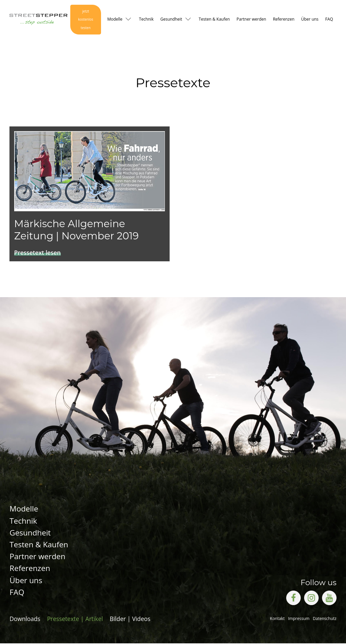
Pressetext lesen (38, 253)
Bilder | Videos (130, 619)
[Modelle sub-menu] (130, 20)
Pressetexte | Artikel (75, 619)
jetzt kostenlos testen (85, 20)
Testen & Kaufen (214, 19)
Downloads (25, 619)
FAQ (329, 19)
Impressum (299, 619)
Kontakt (277, 619)
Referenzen (284, 19)
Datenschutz (325, 619)
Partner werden (251, 19)
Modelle (115, 19)
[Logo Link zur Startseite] (38, 20)
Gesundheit (171, 19)
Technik (146, 19)
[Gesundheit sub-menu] (190, 20)
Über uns (310, 19)
